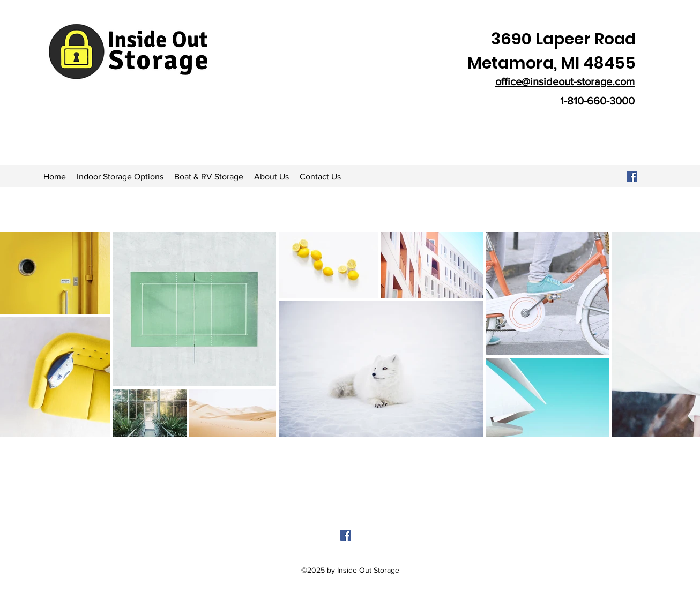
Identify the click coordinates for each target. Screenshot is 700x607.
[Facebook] (632, 176)
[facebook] (346, 535)
